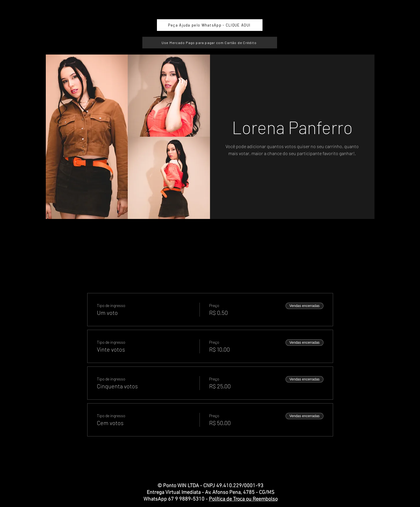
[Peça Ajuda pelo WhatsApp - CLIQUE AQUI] (210, 25)
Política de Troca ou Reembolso (243, 499)
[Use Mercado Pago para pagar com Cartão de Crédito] (210, 43)
